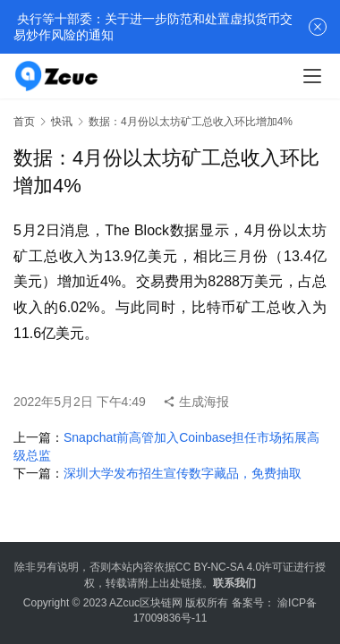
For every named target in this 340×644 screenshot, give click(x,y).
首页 (24, 122)
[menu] (312, 76)
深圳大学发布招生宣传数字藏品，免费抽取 (183, 473)
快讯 (62, 122)
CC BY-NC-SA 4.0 (218, 567)
